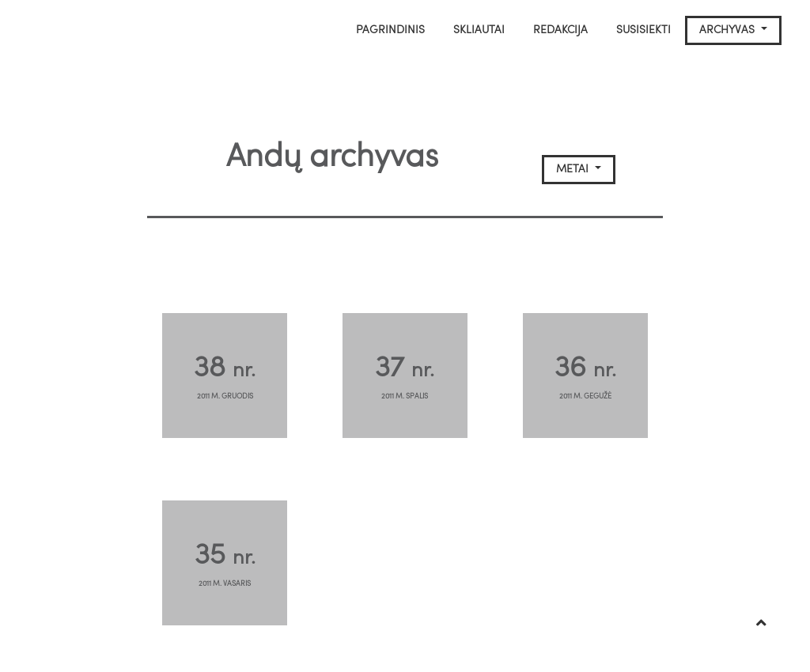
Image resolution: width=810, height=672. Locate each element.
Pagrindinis (390, 30)
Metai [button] (574, 170)
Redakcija (560, 30)
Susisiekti (643, 30)
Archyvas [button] (729, 30)
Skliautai (479, 30)
